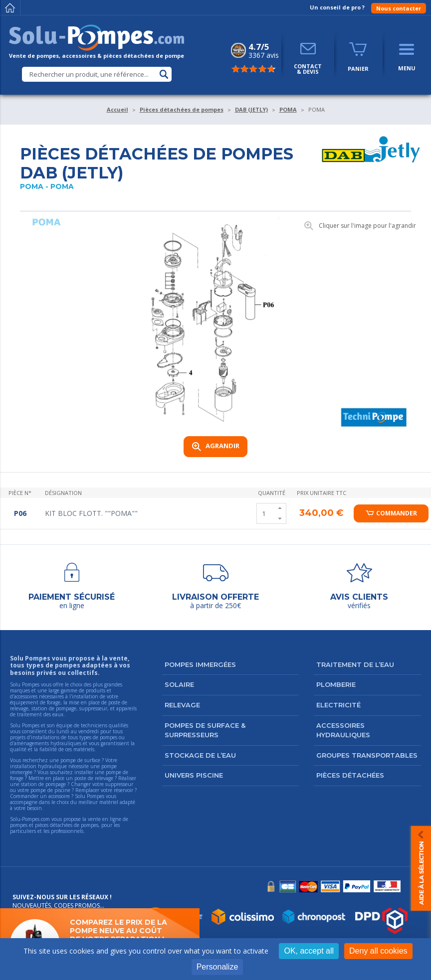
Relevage (182, 705)
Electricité (338, 705)
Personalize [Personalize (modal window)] (217, 967)
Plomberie (336, 684)
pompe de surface (80, 760)
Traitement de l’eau (355, 664)
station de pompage (43, 784)
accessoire (59, 796)
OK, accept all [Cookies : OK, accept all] (309, 951)
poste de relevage (94, 778)
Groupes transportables (367, 755)
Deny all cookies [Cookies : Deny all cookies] (378, 951)
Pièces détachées (350, 775)
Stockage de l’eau (200, 755)
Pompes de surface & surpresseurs (205, 730)
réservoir (123, 790)
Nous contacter (399, 8)
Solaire (179, 684)
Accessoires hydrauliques (343, 730)
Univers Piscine (194, 775)
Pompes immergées (200, 664)
